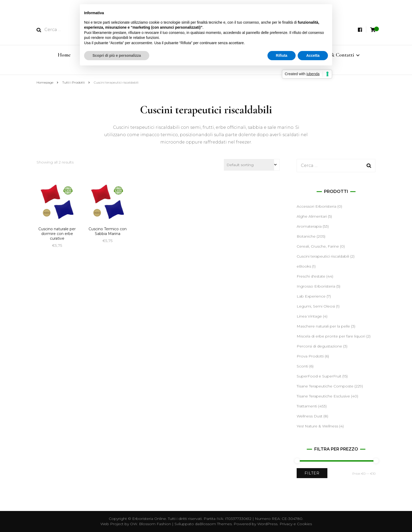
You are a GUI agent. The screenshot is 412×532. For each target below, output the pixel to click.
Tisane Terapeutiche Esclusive (323, 396)
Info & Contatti (337, 55)
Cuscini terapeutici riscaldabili (323, 256)
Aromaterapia (309, 226)
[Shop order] (252, 165)
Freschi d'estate (311, 276)
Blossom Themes (216, 524)
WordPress (267, 524)
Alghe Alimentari (312, 216)
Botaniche (306, 236)
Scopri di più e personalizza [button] (117, 55)
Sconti (302, 366)
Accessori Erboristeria (316, 206)
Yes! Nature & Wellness (317, 426)
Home (64, 55)
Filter (312, 473)
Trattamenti (307, 406)
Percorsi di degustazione (319, 346)
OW (134, 524)
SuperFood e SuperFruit (319, 376)
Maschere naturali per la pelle (323, 326)
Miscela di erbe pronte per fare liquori (331, 336)
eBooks (304, 266)
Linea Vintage (309, 316)
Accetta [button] (313, 55)
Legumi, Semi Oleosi (316, 306)
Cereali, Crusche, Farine (318, 246)
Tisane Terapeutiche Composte (325, 386)
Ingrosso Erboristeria (316, 286)
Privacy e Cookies (296, 524)
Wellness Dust (310, 416)
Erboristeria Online (149, 519)
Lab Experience (311, 296)
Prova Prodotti (310, 356)
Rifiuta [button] (282, 55)
